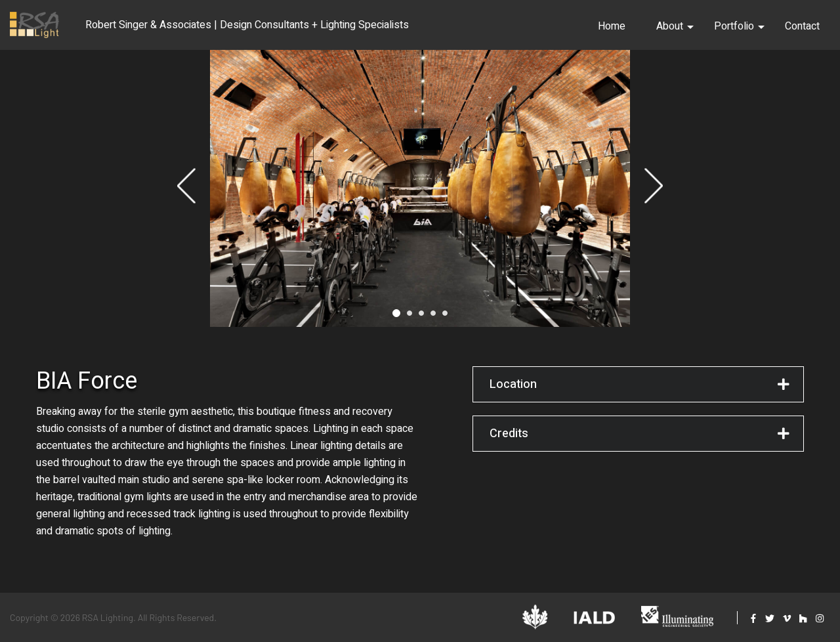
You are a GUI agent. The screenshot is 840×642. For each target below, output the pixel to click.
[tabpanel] (420, 190)
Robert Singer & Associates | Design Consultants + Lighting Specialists (247, 25)
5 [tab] (445, 317)
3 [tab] (421, 317)
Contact (802, 26)
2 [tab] (409, 317)
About (675, 26)
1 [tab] (396, 317)
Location (513, 388)
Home (612, 26)
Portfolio (739, 26)
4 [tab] (433, 317)
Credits (509, 438)
